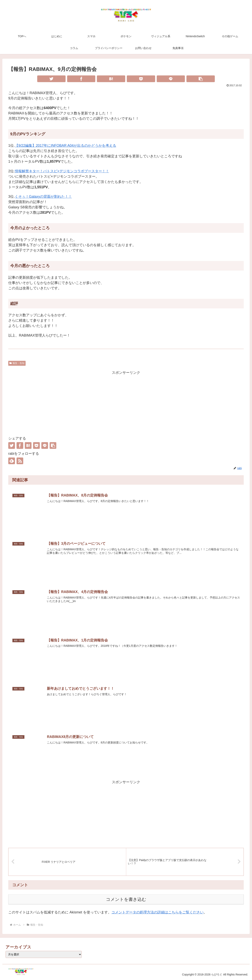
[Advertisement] (126, 403)
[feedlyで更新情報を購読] (12, 461)
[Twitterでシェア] (51, 79)
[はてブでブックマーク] (111, 79)
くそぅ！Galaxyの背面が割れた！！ (43, 197)
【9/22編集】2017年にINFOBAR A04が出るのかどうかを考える (65, 146)
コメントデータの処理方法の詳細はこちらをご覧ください (157, 912)
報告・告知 (17, 363)
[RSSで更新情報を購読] (20, 461)
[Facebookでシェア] (81, 79)
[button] (201, 79)
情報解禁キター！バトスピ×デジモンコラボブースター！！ (62, 171)
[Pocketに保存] (141, 79)
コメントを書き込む (126, 899)
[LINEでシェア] (171, 79)
